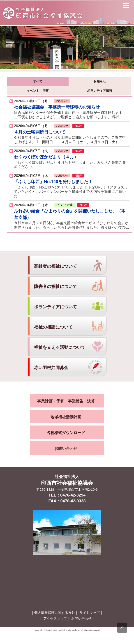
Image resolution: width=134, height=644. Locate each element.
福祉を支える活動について (60, 347)
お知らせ (100, 82)
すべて (38, 82)
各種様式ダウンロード (66, 433)
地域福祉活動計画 (66, 417)
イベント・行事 (38, 91)
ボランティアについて (55, 307)
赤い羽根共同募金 (51, 368)
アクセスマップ (55, 618)
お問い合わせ (66, 449)
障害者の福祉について (55, 286)
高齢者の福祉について (55, 266)
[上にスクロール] (122, 628)
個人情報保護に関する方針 (55, 613)
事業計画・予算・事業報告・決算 (66, 401)
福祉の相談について (53, 327)
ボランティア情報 (100, 91)
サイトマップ (90, 613)
